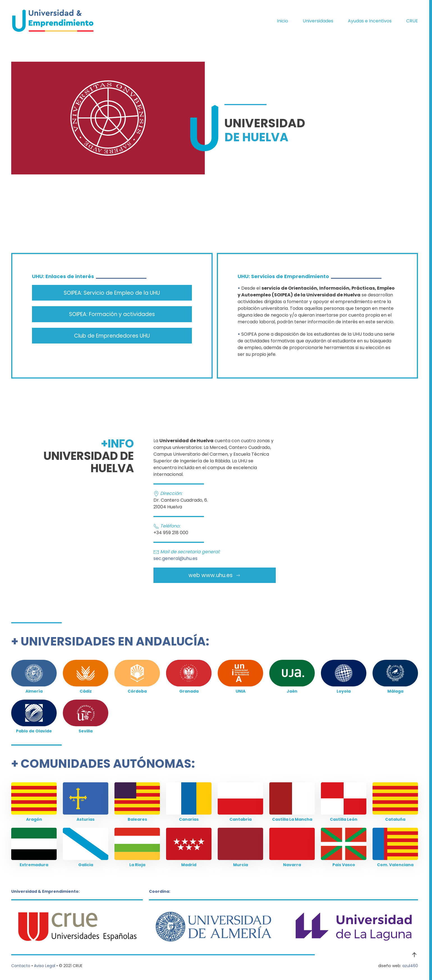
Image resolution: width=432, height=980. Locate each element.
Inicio (282, 21)
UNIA (241, 691)
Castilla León (344, 819)
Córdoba (137, 691)
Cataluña (395, 819)
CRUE (412, 21)
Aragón (34, 819)
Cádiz (86, 691)
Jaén (292, 691)
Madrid (189, 865)
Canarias (189, 819)
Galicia (86, 865)
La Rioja (137, 865)
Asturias (86, 819)
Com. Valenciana (395, 865)
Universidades (318, 21)
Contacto (21, 966)
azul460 (410, 966)
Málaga (395, 691)
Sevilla (86, 731)
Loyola (344, 691)
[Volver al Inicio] (53, 21)
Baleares (137, 819)
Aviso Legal (45, 966)
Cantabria (241, 819)
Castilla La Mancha (292, 819)
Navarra (292, 865)
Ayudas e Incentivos (370, 21)
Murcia (241, 865)
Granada (189, 691)
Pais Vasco (344, 865)
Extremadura (34, 865)
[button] (414, 955)
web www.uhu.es (215, 575)
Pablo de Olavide (34, 731)
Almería (34, 691)
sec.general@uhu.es (175, 558)
